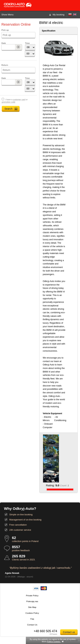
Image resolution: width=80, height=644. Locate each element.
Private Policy (32, 595)
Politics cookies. (54, 642)
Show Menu (7, 15)
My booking (59, 15)
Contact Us (32, 625)
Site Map (32, 607)
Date (4, 43)
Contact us (69, 632)
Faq (32, 619)
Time (27, 43)
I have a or (15, 101)
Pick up (5, 30)
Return (5, 65)
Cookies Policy (32, 613)
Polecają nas (32, 601)
